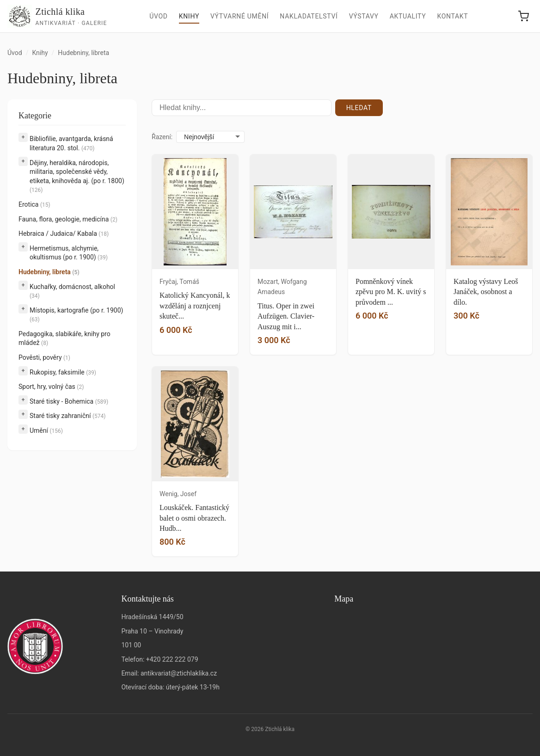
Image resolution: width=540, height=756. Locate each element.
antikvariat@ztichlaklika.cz (179, 673)
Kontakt (452, 16)
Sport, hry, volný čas (51, 387)
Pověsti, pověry (44, 357)
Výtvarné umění (239, 16)
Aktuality (408, 16)
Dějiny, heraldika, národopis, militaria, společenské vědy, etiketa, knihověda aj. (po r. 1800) (77, 176)
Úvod (159, 16)
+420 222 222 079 (172, 659)
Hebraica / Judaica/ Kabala (64, 234)
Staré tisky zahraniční (67, 416)
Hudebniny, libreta (49, 272)
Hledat (359, 108)
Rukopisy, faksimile (63, 372)
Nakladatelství (309, 16)
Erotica (34, 204)
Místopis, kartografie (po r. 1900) (76, 315)
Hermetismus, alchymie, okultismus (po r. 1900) (69, 253)
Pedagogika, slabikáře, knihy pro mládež (64, 338)
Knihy (189, 16)
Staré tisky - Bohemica (69, 401)
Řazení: (162, 137)
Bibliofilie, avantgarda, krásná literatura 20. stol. (71, 143)
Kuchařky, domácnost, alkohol (72, 291)
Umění (46, 430)
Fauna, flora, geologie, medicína (68, 219)
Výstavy (364, 16)
